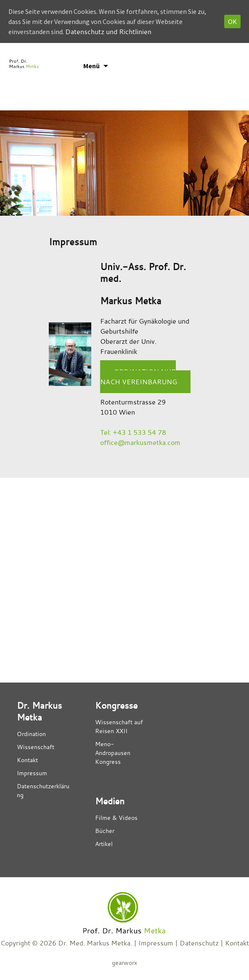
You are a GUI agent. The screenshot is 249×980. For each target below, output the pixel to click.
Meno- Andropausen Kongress (113, 753)
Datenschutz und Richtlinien (108, 32)
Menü (91, 66)
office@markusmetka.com (140, 442)
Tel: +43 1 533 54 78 (133, 432)
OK (232, 21)
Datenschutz (199, 943)
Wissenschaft (36, 747)
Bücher (105, 831)
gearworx (124, 963)
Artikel (104, 844)
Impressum (32, 773)
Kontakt (27, 760)
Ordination (31, 734)
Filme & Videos (116, 818)
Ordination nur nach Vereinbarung (139, 377)
